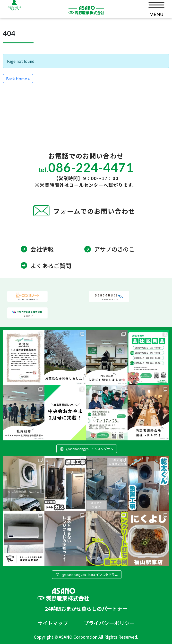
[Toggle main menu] (156, 10)
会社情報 (42, 249)
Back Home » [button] (18, 79)
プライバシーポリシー (109, 623)
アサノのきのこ (114, 249)
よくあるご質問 (51, 266)
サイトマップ (53, 623)
